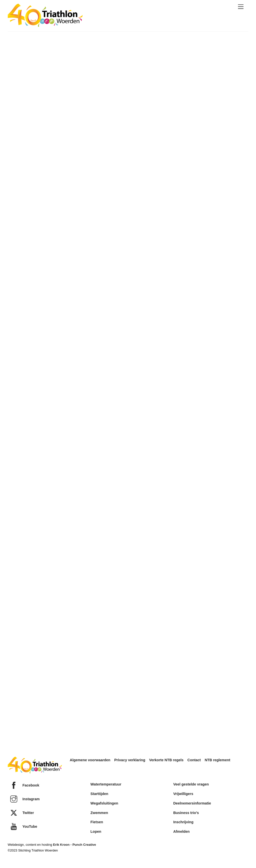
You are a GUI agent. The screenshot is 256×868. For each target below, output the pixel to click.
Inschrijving (183, 822)
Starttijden (99, 794)
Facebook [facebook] (23, 785)
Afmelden (181, 831)
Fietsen (97, 822)
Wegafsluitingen (104, 803)
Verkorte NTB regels (166, 760)
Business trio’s (186, 813)
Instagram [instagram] (24, 799)
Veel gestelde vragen (191, 784)
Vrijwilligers (183, 794)
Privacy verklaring (130, 760)
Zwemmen (99, 813)
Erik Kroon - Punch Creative (74, 845)
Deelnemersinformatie (192, 803)
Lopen (96, 831)
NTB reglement (217, 760)
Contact (194, 760)
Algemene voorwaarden (90, 760)
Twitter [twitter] (21, 813)
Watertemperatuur (106, 784)
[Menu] (241, 7)
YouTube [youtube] (22, 826)
